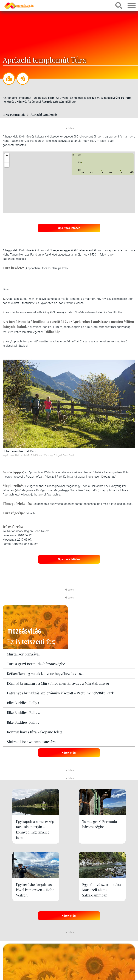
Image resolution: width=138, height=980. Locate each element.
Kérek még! (69, 752)
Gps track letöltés (69, 228)
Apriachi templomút (44, 114)
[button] (7, 165)
